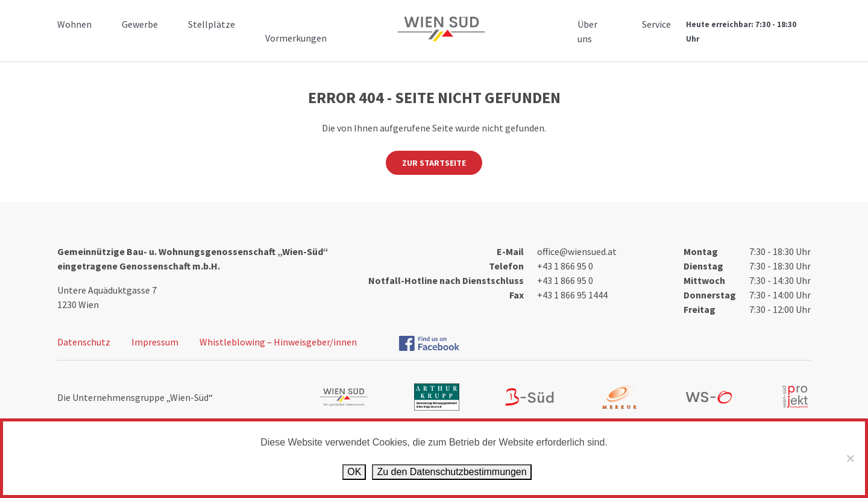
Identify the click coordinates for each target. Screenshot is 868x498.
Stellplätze (212, 24)
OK (354, 472)
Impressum (155, 342)
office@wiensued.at (577, 251)
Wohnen (74, 24)
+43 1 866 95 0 (565, 266)
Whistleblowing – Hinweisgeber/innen (278, 342)
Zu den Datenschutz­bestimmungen (451, 472)
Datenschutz (84, 342)
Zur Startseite (434, 163)
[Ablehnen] (850, 458)
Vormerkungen (296, 38)
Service (656, 24)
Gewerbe (140, 24)
